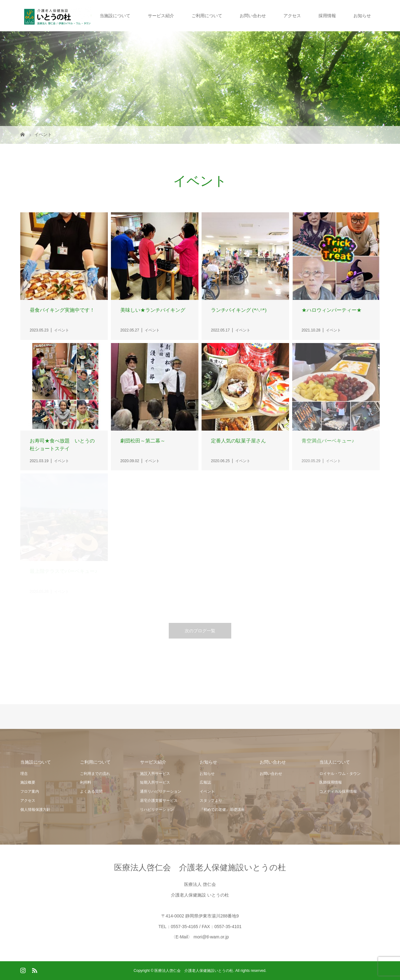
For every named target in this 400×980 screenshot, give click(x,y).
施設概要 (28, 782)
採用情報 (327, 16)
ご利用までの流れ (95, 774)
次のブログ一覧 (200, 631)
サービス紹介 (161, 16)
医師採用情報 (331, 782)
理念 (24, 774)
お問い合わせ (253, 16)
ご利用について (207, 16)
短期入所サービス (155, 782)
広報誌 (205, 782)
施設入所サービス (155, 774)
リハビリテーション (157, 810)
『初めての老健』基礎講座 (222, 810)
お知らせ (362, 16)
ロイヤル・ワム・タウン (340, 774)
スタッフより (211, 801)
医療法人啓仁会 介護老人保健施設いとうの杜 (200, 867)
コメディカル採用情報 (338, 791)
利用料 (86, 782)
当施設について (115, 16)
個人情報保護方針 (35, 810)
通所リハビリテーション (161, 791)
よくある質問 (91, 791)
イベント (207, 791)
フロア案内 (30, 791)
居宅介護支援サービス (159, 801)
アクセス (292, 16)
